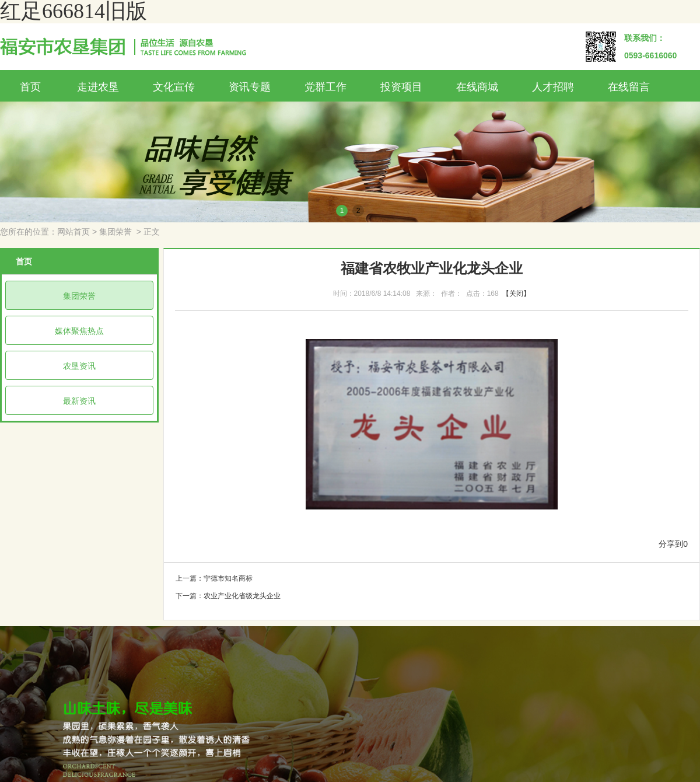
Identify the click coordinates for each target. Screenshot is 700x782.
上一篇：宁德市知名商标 (214, 578)
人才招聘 (553, 87)
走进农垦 (98, 87)
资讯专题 (250, 87)
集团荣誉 (116, 232)
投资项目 (401, 87)
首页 (30, 87)
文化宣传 (174, 87)
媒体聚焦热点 (79, 331)
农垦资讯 (79, 366)
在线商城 (477, 87)
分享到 (671, 544)
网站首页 (73, 232)
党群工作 (325, 87)
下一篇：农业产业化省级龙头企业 (228, 596)
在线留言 (629, 87)
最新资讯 (79, 401)
